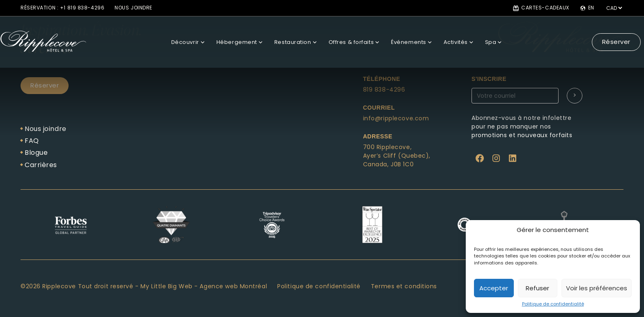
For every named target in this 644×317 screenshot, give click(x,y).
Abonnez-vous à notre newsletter (533, 105)
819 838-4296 (384, 90)
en (587, 8)
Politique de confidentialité (553, 304)
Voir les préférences (597, 288)
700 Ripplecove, (387, 147)
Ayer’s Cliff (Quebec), (397, 156)
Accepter (494, 288)
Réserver (599, 34)
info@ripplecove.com (396, 118)
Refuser (537, 288)
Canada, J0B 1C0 (388, 164)
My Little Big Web (167, 286)
